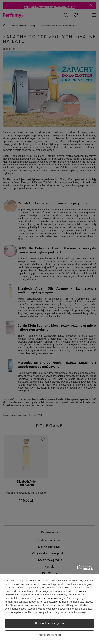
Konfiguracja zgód (50, 635)
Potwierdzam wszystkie (49, 623)
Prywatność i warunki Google (49, 598)
